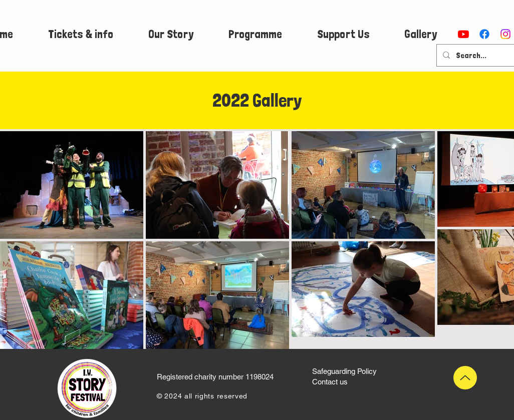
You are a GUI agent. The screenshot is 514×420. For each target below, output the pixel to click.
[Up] (465, 378)
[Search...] (480, 55)
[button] (81, 34)
